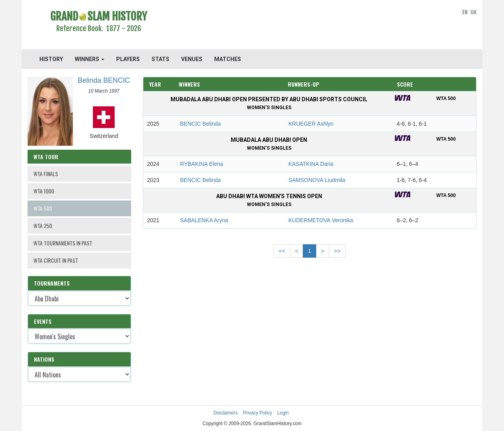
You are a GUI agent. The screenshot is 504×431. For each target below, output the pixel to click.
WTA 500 (43, 208)
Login (283, 413)
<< (282, 251)
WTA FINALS (46, 174)
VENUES (192, 59)
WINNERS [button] (90, 59)
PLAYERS (128, 59)
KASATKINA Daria (311, 164)
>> (337, 251)
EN (465, 12)
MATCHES (228, 59)
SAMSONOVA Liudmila (317, 180)
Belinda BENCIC (104, 80)
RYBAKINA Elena (201, 164)
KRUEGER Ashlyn (311, 124)
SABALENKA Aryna (204, 220)
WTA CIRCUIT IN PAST (56, 260)
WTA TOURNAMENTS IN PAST (63, 243)
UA (473, 12)
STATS (160, 59)
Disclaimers (225, 413)
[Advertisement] (310, 26)
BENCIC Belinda (200, 124)
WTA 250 (43, 226)
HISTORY (51, 59)
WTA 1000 (44, 191)
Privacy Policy (258, 413)
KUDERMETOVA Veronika (321, 220)
